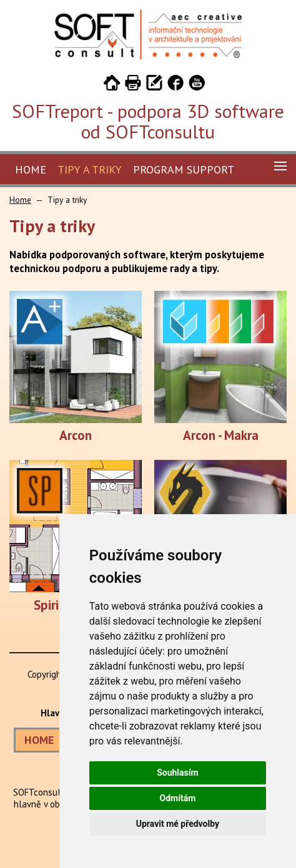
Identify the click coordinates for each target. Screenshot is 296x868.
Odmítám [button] (177, 798)
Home (31, 169)
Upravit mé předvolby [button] (178, 824)
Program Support (184, 169)
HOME (39, 740)
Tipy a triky (90, 169)
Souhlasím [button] (178, 773)
